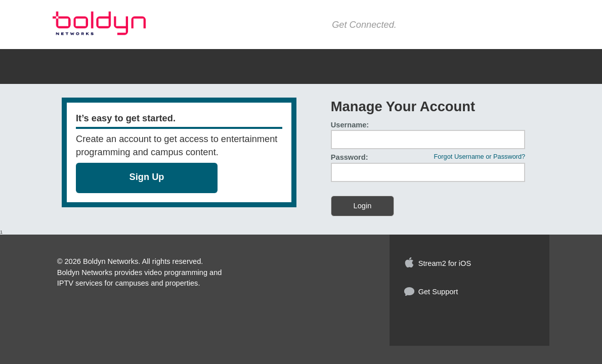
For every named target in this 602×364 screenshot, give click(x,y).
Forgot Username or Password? (479, 157)
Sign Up (147, 177)
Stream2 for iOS (445, 263)
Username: (350, 125)
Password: (350, 157)
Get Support (438, 292)
